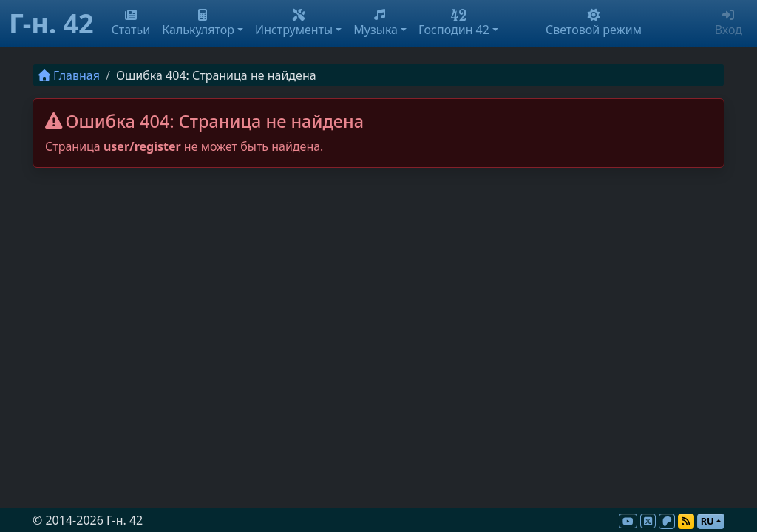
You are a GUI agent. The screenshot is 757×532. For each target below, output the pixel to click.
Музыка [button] (376, 23)
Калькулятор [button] (198, 23)
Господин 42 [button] (454, 23)
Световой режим (594, 23)
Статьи (131, 23)
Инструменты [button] (294, 23)
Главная (69, 75)
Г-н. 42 (51, 23)
